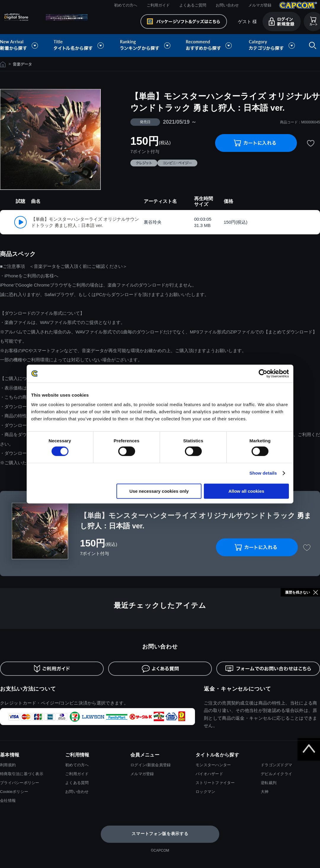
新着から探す (23, 46)
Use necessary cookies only (159, 491)
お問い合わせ (227, 5)
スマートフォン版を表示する (160, 834)
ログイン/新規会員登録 (151, 765)
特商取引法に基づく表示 (22, 774)
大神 (265, 792)
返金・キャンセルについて (237, 689)
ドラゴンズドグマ (276, 765)
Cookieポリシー (14, 792)
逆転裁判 (269, 783)
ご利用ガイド (158, 5)
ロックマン (205, 792)
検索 (311, 46)
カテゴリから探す (272, 46)
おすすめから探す (210, 46)
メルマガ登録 (260, 5)
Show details (263, 473)
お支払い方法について (28, 689)
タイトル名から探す (79, 46)
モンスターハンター (213, 765)
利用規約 (8, 765)
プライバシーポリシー (20, 783)
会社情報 (8, 801)
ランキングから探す (146, 46)
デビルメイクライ (276, 774)
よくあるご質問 (193, 5)
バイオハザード (209, 774)
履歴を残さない (297, 592)
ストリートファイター (215, 783)
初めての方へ (126, 5)
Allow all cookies (246, 491)
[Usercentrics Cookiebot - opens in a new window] (263, 373)
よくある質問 (77, 783)
